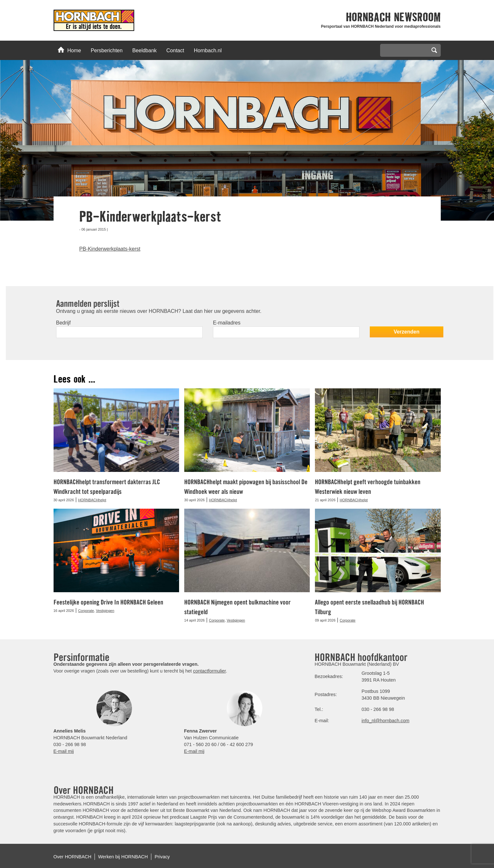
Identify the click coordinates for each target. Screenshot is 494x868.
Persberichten (107, 50)
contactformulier (209, 671)
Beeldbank (145, 50)
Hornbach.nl (208, 50)
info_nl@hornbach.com (386, 721)
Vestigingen (105, 611)
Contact (175, 50)
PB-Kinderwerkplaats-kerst (110, 249)
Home (70, 50)
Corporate (86, 611)
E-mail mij (64, 751)
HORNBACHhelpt (92, 500)
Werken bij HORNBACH (123, 857)
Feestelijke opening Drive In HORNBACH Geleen (108, 602)
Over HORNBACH (73, 857)
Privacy (162, 857)
